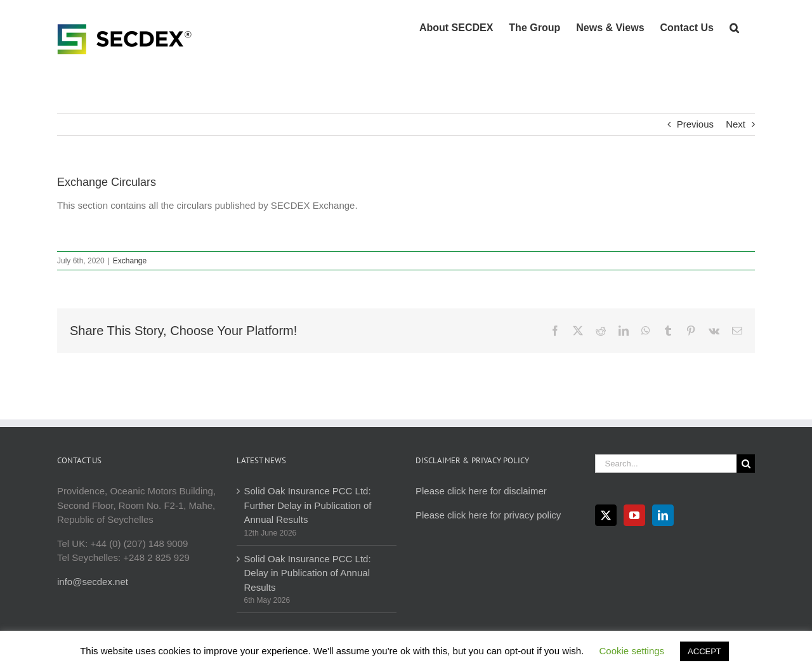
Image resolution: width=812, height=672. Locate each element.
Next (736, 124)
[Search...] (666, 464)
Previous (695, 124)
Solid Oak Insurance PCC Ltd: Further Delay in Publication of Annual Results (308, 505)
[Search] (746, 464)
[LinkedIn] (663, 515)
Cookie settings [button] (632, 651)
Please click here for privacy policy (488, 515)
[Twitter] (606, 515)
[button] (734, 27)
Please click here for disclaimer (481, 491)
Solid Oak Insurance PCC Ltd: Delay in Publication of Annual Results (308, 573)
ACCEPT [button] (704, 651)
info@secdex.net (93, 582)
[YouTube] (634, 515)
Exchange (130, 261)
